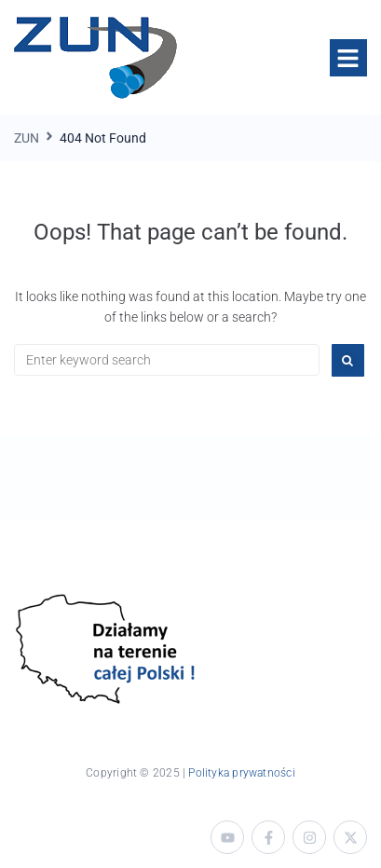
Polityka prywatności (241, 773)
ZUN (27, 138)
